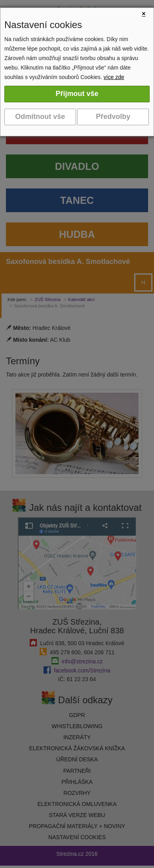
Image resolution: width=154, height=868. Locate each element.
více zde (114, 77)
